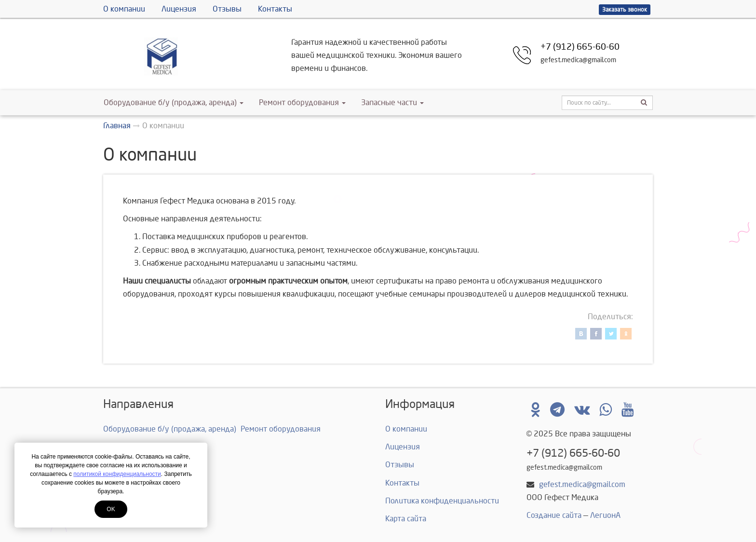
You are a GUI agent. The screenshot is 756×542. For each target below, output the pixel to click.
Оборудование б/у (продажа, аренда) (174, 102)
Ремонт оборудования (302, 102)
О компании (124, 9)
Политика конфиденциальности (442, 501)
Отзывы (227, 9)
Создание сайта (554, 515)
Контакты (275, 9)
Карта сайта (406, 519)
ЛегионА (605, 515)
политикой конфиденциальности (117, 474)
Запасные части (392, 102)
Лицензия (179, 9)
